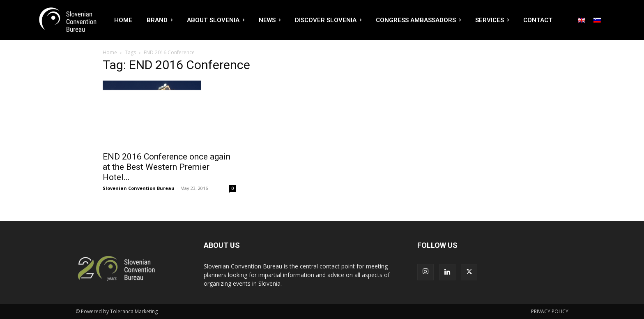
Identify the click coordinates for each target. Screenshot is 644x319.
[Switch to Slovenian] (597, 20)
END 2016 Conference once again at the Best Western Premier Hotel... (167, 167)
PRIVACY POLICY (550, 311)
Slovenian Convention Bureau (139, 188)
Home (110, 52)
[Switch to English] (582, 20)
